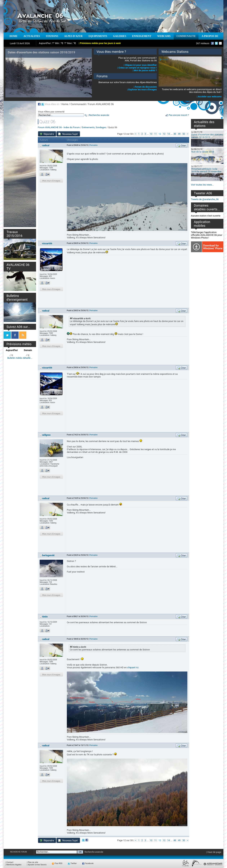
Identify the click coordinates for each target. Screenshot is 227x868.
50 (184, 134)
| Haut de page (214, 852)
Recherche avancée (99, 115)
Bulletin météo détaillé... (20, 358)
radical (46, 145)
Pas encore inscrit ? (179, 115)
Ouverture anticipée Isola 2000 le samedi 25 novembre (206, 170)
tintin (45, 617)
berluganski (48, 555)
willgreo (46, 435)
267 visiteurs (203, 43)
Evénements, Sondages (94, 127)
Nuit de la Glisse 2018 (203, 152)
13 (164, 134)
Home (65, 104)
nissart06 (47, 243)
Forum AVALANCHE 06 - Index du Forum (59, 127)
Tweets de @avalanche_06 (205, 199)
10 (151, 134)
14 (169, 134)
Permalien (94, 145)
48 (175, 134)
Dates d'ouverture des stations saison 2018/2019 (207, 136)
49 (179, 134)
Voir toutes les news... (202, 185)
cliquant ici (133, 667)
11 (155, 134)
